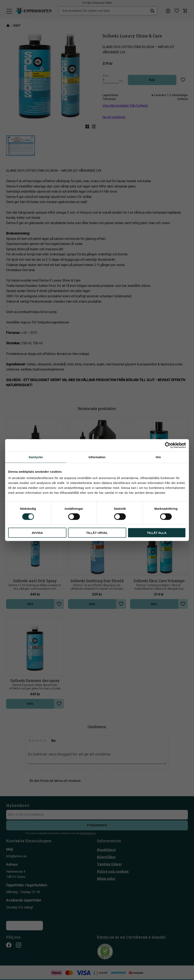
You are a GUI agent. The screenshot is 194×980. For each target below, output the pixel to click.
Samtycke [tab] (36, 457)
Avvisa (37, 533)
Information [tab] (97, 457)
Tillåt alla (157, 533)
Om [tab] (158, 457)
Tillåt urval (97, 533)
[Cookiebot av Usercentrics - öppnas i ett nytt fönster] (168, 445)
